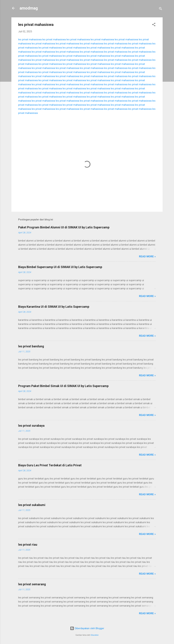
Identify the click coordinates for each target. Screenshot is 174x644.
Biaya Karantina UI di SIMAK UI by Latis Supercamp (54, 307)
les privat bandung (31, 346)
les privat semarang (32, 584)
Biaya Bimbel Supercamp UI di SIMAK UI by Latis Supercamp (60, 267)
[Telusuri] (161, 9)
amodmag (29, 8)
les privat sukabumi (32, 505)
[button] (154, 25)
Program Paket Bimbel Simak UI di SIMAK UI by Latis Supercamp (63, 386)
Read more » (147, 256)
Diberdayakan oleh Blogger (87, 628)
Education (95, 635)
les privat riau (28, 545)
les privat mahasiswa (30, 39)
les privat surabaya (31, 426)
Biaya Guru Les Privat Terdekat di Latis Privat (50, 465)
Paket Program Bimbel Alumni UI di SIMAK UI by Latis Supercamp (64, 227)
